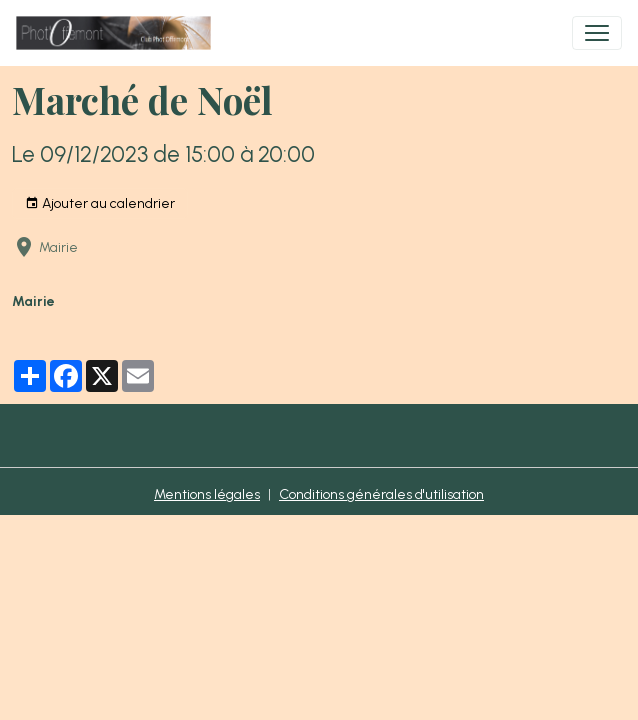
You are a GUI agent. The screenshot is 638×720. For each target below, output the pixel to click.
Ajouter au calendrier (100, 204)
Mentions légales (207, 494)
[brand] (117, 33)
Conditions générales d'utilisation (381, 494)
